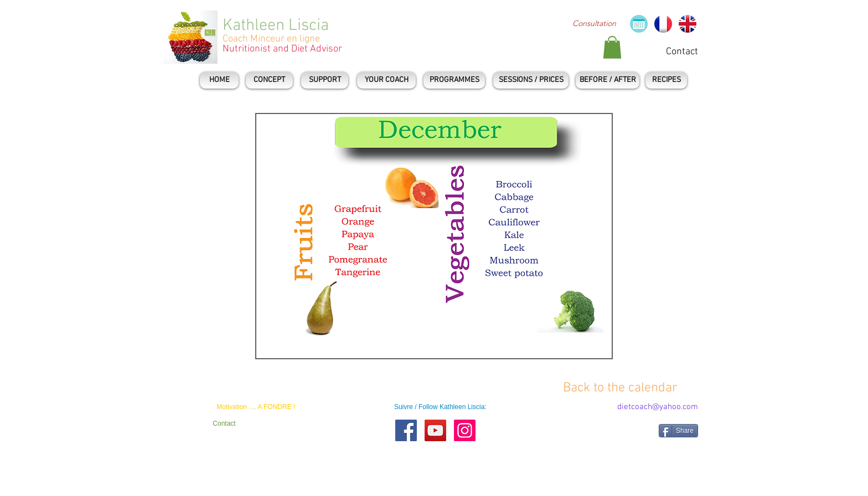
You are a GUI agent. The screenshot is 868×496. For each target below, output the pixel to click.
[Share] (678, 431)
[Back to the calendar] (620, 388)
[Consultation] (594, 24)
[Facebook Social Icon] (406, 430)
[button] (612, 47)
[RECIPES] (666, 80)
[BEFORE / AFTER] (608, 80)
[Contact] (682, 52)
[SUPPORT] (325, 80)
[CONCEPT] (269, 80)
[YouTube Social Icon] (435, 430)
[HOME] (219, 80)
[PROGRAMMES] (454, 80)
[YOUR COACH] (386, 80)
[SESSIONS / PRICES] (531, 80)
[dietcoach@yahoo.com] (658, 407)
